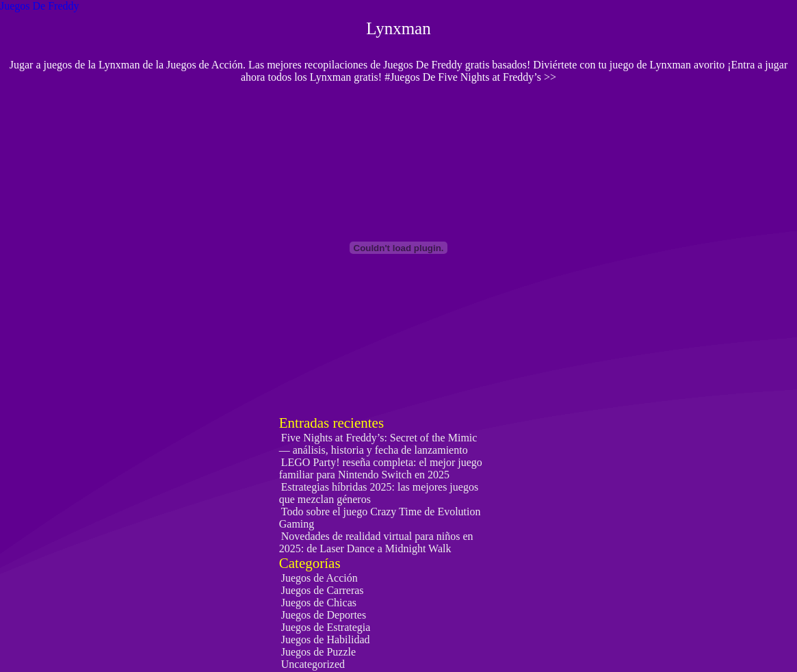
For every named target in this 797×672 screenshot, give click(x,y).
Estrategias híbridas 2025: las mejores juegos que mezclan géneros (379, 493)
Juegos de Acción (319, 578)
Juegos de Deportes (324, 615)
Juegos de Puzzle (318, 652)
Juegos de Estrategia (326, 627)
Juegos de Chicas (319, 603)
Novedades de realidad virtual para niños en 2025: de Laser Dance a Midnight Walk (376, 542)
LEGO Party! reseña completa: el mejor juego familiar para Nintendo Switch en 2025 (381, 468)
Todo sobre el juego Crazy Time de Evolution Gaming (380, 518)
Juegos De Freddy (40, 6)
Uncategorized (313, 664)
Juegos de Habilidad (326, 639)
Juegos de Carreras (323, 590)
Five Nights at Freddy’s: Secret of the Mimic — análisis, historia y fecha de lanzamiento (378, 444)
